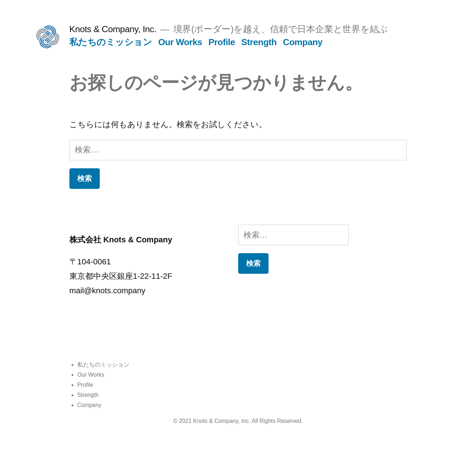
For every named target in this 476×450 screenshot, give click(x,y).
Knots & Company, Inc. (113, 29)
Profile (222, 42)
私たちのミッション (111, 42)
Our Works (180, 42)
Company (303, 42)
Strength (259, 42)
